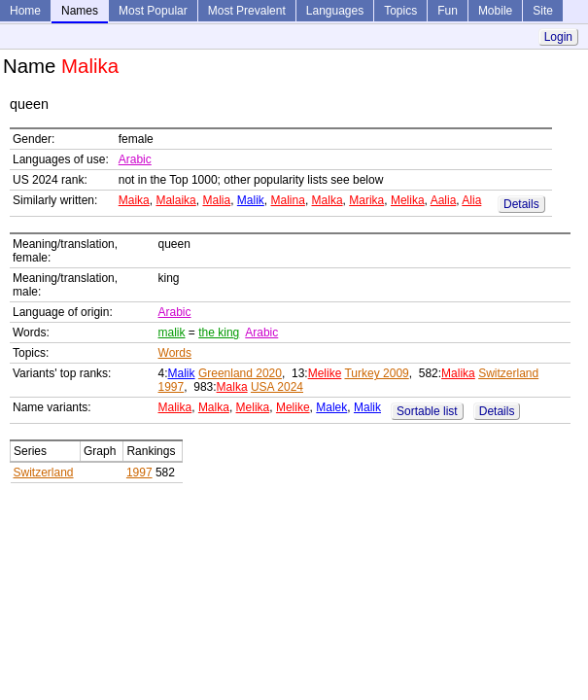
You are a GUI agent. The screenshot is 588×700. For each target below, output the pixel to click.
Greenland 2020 (240, 373)
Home (25, 11)
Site (543, 11)
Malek (331, 407)
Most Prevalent (247, 11)
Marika (366, 200)
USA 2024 (277, 387)
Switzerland (44, 472)
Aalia (444, 200)
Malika (458, 373)
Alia (471, 200)
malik (172, 332)
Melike (325, 373)
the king (219, 332)
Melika (408, 200)
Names (80, 11)
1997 (139, 472)
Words (175, 353)
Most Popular (153, 11)
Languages (335, 11)
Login (558, 37)
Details (521, 204)
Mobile (495, 11)
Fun (448, 11)
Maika (134, 200)
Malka (328, 200)
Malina (288, 200)
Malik (251, 200)
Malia (216, 200)
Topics (400, 11)
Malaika (175, 200)
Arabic (135, 159)
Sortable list (427, 411)
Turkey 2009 (376, 373)
